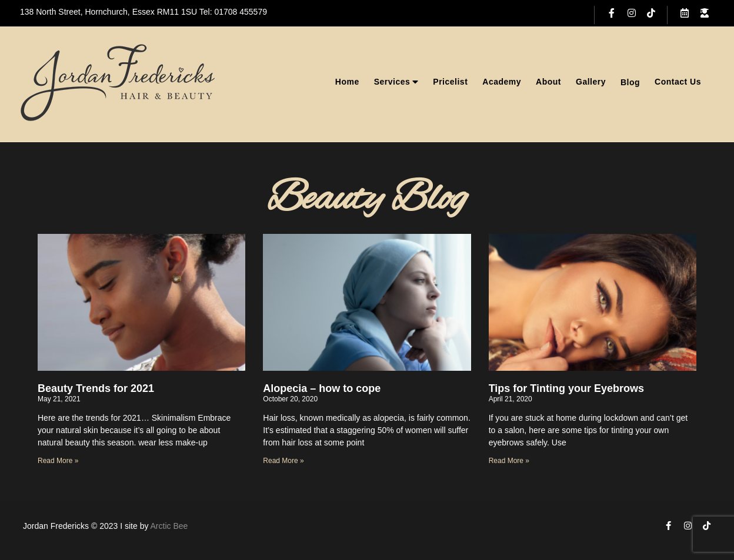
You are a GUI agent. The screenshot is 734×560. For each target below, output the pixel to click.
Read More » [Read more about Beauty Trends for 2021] (58, 461)
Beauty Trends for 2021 (96, 388)
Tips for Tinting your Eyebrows (566, 388)
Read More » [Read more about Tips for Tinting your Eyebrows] (509, 461)
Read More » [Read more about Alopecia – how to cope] (283, 461)
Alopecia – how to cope (322, 388)
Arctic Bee (169, 526)
